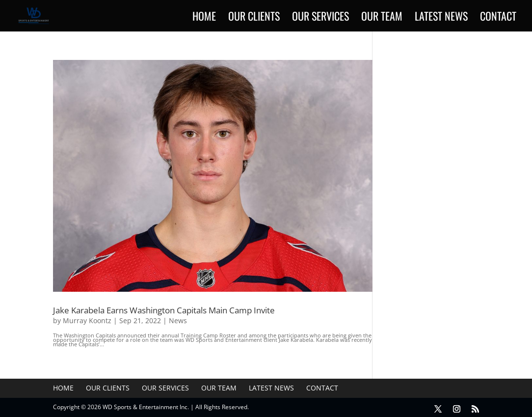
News (178, 320)
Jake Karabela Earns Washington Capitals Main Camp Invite (164, 310)
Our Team (382, 18)
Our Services (320, 18)
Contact (498, 18)
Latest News (441, 18)
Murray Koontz (87, 320)
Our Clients (254, 18)
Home (204, 18)
